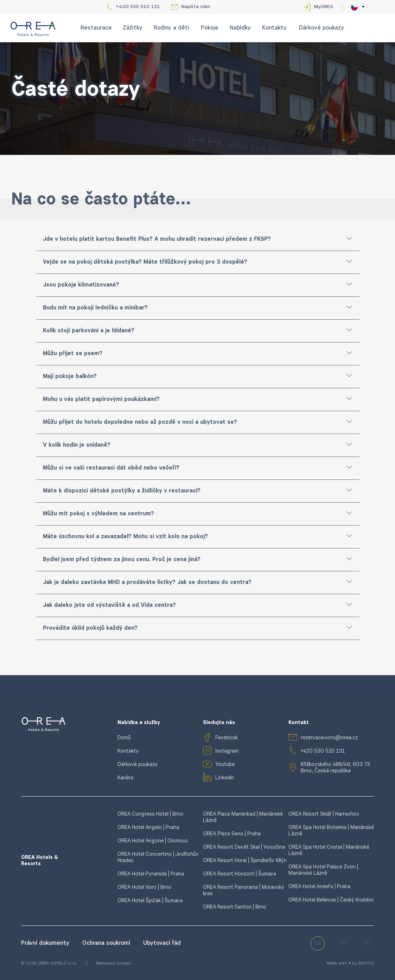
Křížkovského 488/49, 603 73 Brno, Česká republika (335, 768)
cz (318, 944)
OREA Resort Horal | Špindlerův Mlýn (245, 861)
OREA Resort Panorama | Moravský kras (244, 891)
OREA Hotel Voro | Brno (144, 888)
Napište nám (196, 7)
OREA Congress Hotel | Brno (150, 814)
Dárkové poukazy (321, 28)
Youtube (225, 765)
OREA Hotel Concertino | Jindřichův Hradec (158, 858)
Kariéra (125, 778)
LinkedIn (225, 778)
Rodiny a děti (171, 28)
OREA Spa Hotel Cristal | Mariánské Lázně (329, 851)
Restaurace (96, 28)
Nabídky (240, 28)
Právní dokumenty (46, 943)
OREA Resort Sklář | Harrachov (324, 814)
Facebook (227, 738)
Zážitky (133, 28)
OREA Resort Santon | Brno (235, 907)
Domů (124, 738)
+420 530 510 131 (138, 7)
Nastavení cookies (114, 963)
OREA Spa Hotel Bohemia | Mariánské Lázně (331, 831)
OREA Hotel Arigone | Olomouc (153, 841)
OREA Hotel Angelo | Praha (148, 828)
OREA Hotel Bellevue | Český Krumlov (331, 900)
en (342, 944)
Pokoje (210, 28)
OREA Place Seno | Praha (232, 834)
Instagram (227, 751)
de (367, 944)
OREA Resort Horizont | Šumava (240, 874)
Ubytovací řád (162, 943)
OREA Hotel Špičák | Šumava (150, 901)
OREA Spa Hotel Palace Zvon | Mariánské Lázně (323, 870)
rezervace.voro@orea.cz (329, 738)
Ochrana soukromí (107, 943)
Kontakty (274, 28)
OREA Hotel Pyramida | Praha (151, 874)
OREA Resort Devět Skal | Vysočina (244, 847)
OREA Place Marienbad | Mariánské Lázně (243, 818)
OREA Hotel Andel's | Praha (319, 887)
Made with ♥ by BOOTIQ (350, 963)
